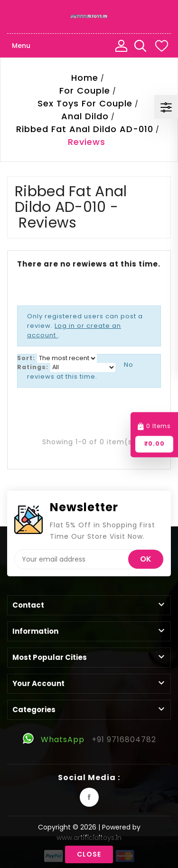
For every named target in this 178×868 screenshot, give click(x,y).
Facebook (89, 797)
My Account (121, 46)
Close (89, 854)
